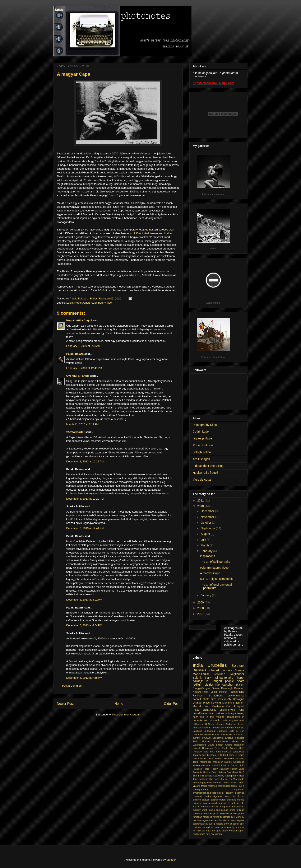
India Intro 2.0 (223, 752)
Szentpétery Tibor (102, 303)
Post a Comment (72, 686)
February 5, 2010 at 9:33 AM (83, 346)
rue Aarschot (224, 685)
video (225, 831)
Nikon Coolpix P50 (234, 765)
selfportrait (198, 824)
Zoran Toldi (236, 786)
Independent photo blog (208, 466)
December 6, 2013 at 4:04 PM (84, 625)
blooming (239, 793)
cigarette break (221, 796)
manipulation (238, 807)
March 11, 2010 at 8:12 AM (82, 424)
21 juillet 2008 (236, 720)
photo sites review (214, 699)
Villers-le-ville (227, 710)
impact (223, 803)
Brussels (199, 670)
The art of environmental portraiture (216, 586)
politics (234, 813)
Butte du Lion (236, 731)
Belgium (238, 666)
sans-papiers (237, 820)
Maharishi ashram (233, 703)
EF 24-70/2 (235, 734)
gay (205, 803)
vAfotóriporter (75, 432)
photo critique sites (203, 813)
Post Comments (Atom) (126, 715)
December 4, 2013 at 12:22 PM (85, 461)
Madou (219, 759)
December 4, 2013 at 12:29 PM (85, 499)
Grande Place (201, 703)
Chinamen (198, 734)
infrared (214, 670)
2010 (201, 506)
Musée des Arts (202, 765)
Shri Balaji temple (202, 776)
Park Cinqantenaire (219, 678)
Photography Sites (205, 425)
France (206, 741)
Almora (211, 724)
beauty (229, 793)
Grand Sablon (215, 745)
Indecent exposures (213, 194)
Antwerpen (218, 728)
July (204, 540)
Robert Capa (82, 303)
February (207, 551)
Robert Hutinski (203, 445)
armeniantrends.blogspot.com (208, 793)
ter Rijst (197, 831)
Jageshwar (239, 752)
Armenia (229, 728)
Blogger (171, 860)
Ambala (220, 724)
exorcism (197, 803)
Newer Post (65, 704)
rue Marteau (238, 817)
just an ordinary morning (206, 807)
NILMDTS (217, 765)
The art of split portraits (215, 562)
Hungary (197, 752)
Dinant (216, 688)
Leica (70, 303)
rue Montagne (200, 820)
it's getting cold (236, 803)
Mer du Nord (202, 706)
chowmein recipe (202, 796)
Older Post (172, 704)
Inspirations (208, 556)
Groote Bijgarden (235, 745)
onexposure (222, 810)
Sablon (222, 772)
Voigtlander (237, 674)
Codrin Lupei (201, 431)
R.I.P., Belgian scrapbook (216, 579)
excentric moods (235, 800)
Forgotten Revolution (213, 357)
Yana (241, 710)
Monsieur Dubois (222, 762)
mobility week (200, 810)
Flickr (196, 741)
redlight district (203, 685)
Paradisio (198, 769)
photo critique (237, 810)
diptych (206, 800)
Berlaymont (210, 731)
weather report (236, 831)
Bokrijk (197, 678)
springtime (208, 827)
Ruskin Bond (210, 772)
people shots (235, 681)
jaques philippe (202, 438)
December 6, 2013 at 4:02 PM (84, 600)
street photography (224, 827)
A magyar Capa (210, 573)
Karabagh (227, 688)
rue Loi (208, 720)
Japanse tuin (200, 755)
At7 (229, 699)
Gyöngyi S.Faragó (78, 376)
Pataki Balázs (75, 354)
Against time (213, 303)
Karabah (239, 688)
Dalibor (208, 734)
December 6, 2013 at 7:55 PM (84, 678)
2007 (201, 614)
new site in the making (209, 717)
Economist (218, 738)
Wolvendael (224, 786)
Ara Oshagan (201, 459)
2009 (201, 602)
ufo (204, 831)
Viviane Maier (200, 786)
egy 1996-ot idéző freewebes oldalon (149, 233)
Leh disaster (200, 759)
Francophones (221, 741)
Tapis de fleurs (200, 779)
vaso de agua (214, 831)
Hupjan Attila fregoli (205, 473)
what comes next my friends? (208, 834)
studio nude (220, 720)
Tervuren (219, 674)
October (206, 523)
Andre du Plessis (235, 724)
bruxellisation (200, 713)
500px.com (198, 724)
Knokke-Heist (201, 692)
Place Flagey (211, 769)
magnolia (225, 807)
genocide (213, 803)
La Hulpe (222, 755)
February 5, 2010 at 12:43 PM (84, 368)
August (206, 534)
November (208, 517)
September (208, 528)
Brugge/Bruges (202, 688)
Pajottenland (237, 692)
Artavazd (240, 728)
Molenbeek (206, 762)
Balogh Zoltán (202, 452)
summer (240, 827)
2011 (201, 500)
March (205, 545)
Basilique (197, 731)
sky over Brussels (214, 824)
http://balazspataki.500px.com (213, 83)
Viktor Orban (237, 783)
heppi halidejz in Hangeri (218, 679)
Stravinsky (219, 776)
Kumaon (212, 755)
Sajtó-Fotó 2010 (236, 772)
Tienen (226, 783)
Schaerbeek (216, 696)
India (213, 248)
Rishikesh (198, 696)
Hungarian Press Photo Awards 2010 (223, 748)
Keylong (216, 703)
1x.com (240, 685)
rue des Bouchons (219, 820)
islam (212, 713)
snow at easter (231, 824)
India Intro (209, 752)
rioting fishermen (222, 817)
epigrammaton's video (214, 568)
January (206, 595)
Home (119, 704)
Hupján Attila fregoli (79, 320)
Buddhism (222, 731)
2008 (201, 608)
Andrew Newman (202, 728)
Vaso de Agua (202, 480)
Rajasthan (224, 769)
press (241, 813)
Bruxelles (217, 665)
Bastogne (239, 699)
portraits (227, 670)
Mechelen (229, 759)
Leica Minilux (219, 692)
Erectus (229, 738)
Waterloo (212, 786)
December (208, 511)
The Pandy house (218, 779)
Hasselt (197, 748)
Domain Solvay (220, 734)
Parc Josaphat (235, 706)
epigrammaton (218, 800)
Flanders (240, 738)
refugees (207, 817)
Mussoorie (239, 762)
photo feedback (221, 813)
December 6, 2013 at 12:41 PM (85, 528)
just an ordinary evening (230, 713)
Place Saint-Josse (205, 710)
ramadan (197, 817)
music (212, 810)
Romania (197, 772)
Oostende (218, 706)
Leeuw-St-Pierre (236, 755)
